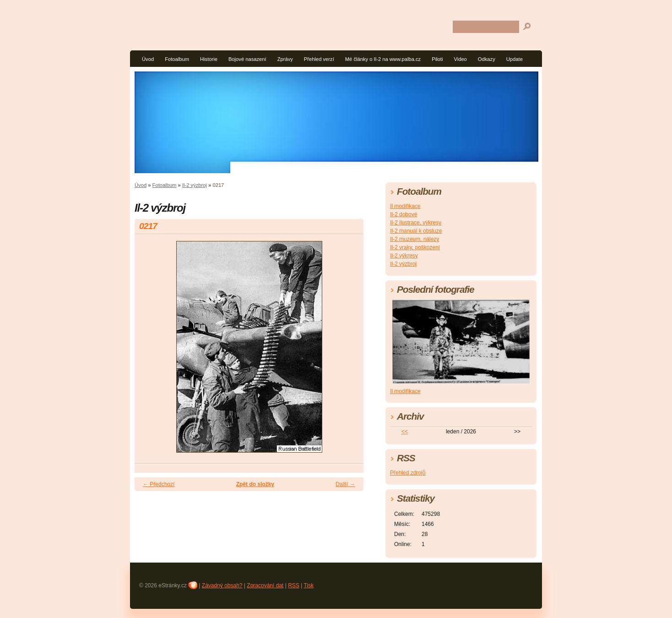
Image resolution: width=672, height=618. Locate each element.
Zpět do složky (255, 484)
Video (460, 59)
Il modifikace (405, 206)
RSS (294, 585)
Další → (345, 484)
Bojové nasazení (247, 59)
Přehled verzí (319, 59)
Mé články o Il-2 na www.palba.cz (383, 59)
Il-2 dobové (404, 214)
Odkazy (487, 59)
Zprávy (285, 59)
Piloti (437, 59)
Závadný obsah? (222, 585)
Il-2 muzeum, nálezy (415, 239)
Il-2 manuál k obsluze (416, 231)
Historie (209, 59)
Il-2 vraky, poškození (415, 247)
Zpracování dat (265, 585)
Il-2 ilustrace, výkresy (416, 223)
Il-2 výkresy (404, 256)
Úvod (148, 59)
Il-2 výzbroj (195, 185)
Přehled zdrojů (408, 473)
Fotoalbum (177, 59)
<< (405, 432)
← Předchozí (159, 484)
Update (515, 59)
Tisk (309, 585)
